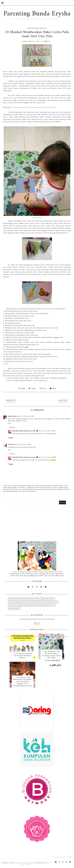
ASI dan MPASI (36, 598)
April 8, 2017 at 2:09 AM (23, 444)
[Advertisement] (37, 522)
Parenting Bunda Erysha (37, 14)
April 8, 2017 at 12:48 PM (47, 457)
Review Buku (50, 605)
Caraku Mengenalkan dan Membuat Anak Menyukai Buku (34, 107)
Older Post (61, 400)
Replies (12, 427)
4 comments (46, 41)
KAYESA (43, 601)
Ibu (37, 601)
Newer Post (13, 400)
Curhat (52, 598)
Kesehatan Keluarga (16, 605)
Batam (45, 598)
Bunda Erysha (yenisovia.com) (24, 430)
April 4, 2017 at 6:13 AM (47, 430)
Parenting (43, 28)
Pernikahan (39, 605)
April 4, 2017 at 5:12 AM (26, 416)
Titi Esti (11, 444)
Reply (10, 423)
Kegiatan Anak (33, 28)
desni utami (12, 416)
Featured (31, 601)
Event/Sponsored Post (17, 601)
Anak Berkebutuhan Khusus (19, 598)
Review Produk (14, 608)
